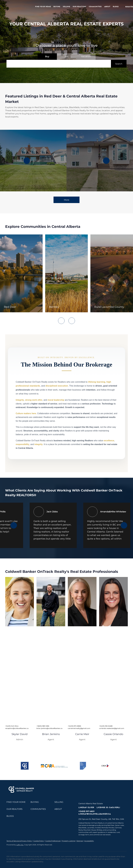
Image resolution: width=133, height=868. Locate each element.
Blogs (116, 7)
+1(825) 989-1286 (43, 726)
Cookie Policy (39, 841)
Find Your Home (43, 7)
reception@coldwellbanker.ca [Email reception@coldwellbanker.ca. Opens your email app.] (17, 728)
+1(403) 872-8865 (74, 726)
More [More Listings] (67, 200)
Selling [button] (67, 7)
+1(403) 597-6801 (86, 811)
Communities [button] (95, 7)
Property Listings (69, 841)
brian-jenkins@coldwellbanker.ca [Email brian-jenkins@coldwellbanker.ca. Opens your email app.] (49, 728)
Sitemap (80, 841)
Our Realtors (80, 7)
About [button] (107, 7)
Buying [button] (57, 7)
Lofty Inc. (20, 845)
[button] (17, 7)
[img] (20, 602)
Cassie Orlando (113, 734)
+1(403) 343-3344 (12, 726)
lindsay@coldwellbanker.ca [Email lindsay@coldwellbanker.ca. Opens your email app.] (95, 814)
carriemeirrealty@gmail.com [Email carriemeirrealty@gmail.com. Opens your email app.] (79, 728)
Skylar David (20, 734)
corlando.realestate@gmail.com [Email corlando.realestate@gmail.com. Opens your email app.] (112, 728)
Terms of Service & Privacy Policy (19, 841)
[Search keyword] (59, 64)
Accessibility (89, 841)
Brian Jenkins (51, 734)
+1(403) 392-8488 (106, 726)
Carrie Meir (82, 734)
